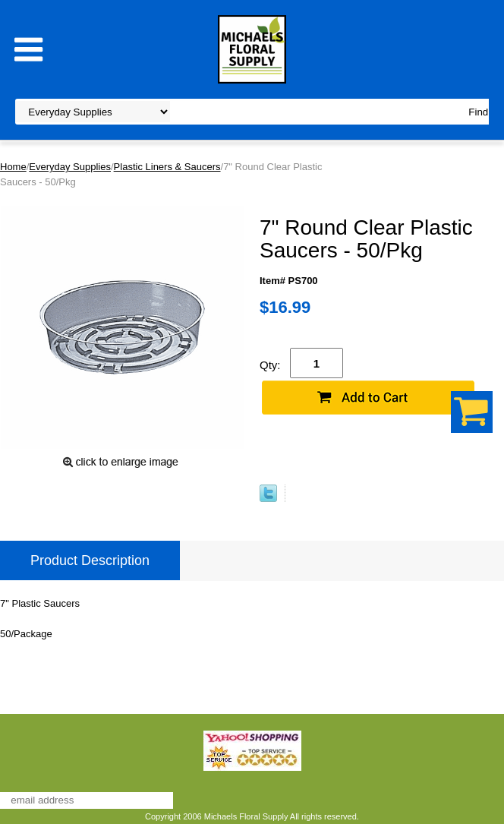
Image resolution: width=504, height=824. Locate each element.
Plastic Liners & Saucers (167, 167)
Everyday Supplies (70, 167)
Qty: (270, 365)
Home (13, 167)
